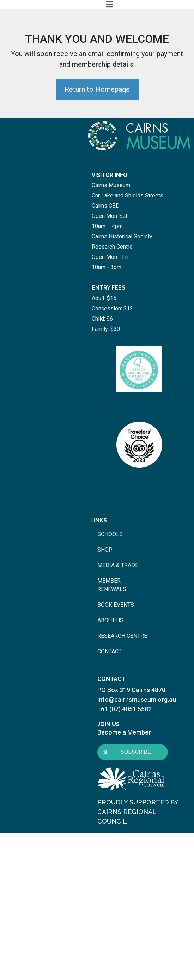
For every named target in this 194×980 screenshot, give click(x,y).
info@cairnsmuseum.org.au (137, 699)
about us (110, 620)
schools (110, 534)
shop (105, 550)
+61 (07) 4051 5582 (125, 709)
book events (116, 605)
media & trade (118, 565)
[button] (133, 752)
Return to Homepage (97, 89)
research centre (122, 636)
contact (110, 651)
